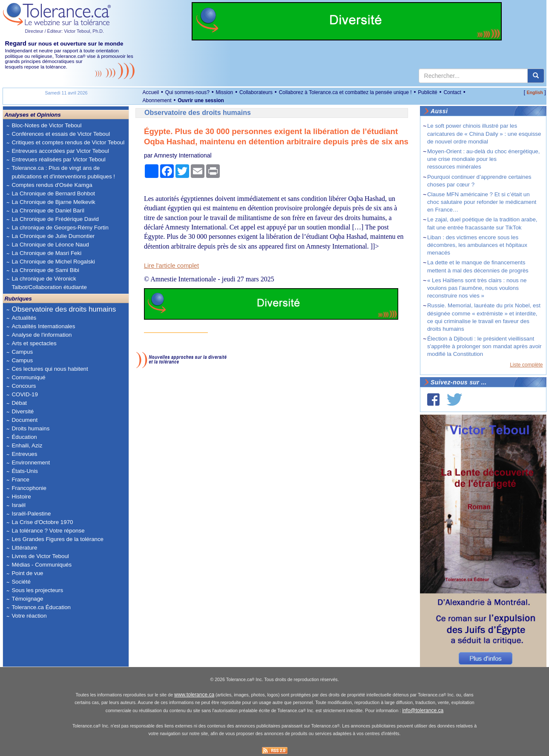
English (535, 92)
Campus (22, 352)
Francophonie (29, 488)
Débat (19, 403)
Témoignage (27, 599)
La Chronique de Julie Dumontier (53, 236)
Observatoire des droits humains (64, 309)
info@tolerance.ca (423, 710)
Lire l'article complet (171, 266)
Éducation (24, 437)
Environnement (31, 462)
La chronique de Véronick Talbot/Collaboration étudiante (49, 283)
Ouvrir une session (201, 100)
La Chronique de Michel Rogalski (53, 262)
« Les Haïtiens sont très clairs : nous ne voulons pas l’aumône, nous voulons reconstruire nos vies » (477, 288)
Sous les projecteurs (37, 590)
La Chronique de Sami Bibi (45, 270)
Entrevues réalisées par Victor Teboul (58, 159)
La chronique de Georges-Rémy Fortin (60, 228)
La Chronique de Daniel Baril (48, 210)
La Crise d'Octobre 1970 (42, 522)
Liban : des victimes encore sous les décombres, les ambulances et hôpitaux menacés (477, 245)
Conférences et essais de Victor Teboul (61, 134)
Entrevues (24, 454)
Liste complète (526, 365)
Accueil (151, 92)
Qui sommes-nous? (187, 92)
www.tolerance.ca (194, 695)
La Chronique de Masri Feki (46, 253)
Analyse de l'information (42, 335)
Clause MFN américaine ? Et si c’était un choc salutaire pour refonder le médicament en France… (482, 202)
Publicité (427, 92)
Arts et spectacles (34, 343)
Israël (19, 505)
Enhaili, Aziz (27, 445)
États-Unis (24, 471)
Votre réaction (29, 616)
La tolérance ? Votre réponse (48, 531)
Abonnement (157, 100)
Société (21, 582)
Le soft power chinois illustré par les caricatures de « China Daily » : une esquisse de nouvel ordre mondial (484, 133)
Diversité (23, 411)
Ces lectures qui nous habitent (50, 369)
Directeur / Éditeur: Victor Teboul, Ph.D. (64, 31)
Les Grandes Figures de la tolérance (57, 539)
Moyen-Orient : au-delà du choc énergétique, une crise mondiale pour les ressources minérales (484, 159)
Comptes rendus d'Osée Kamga (52, 185)
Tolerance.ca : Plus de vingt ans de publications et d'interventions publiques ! (63, 172)
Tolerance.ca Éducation (41, 607)
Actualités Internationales (43, 326)
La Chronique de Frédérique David (55, 219)
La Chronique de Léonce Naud (50, 245)
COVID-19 (24, 394)
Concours (24, 386)
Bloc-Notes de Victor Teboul (46, 125)
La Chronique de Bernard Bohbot (53, 193)
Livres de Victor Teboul (40, 556)
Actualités (24, 318)
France (20, 480)
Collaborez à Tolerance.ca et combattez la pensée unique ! (345, 92)
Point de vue (27, 573)
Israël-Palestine (31, 514)
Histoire (21, 497)
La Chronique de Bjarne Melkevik (53, 202)
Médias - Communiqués (42, 565)
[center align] (536, 76)
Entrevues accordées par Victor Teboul (60, 151)
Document (24, 420)
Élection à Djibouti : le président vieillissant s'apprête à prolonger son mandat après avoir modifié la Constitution (484, 346)
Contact (452, 92)
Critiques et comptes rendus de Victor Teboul (68, 142)
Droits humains (30, 428)
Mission (225, 92)
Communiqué (28, 377)
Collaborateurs (256, 92)
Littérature (24, 548)
